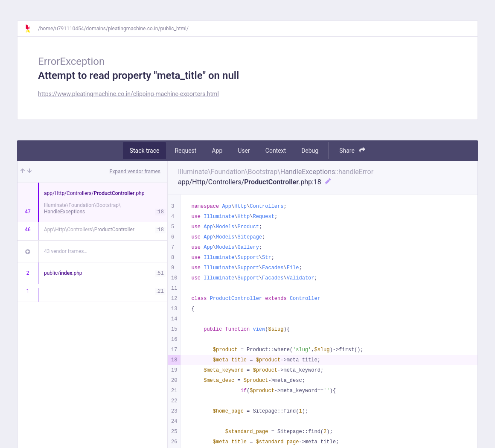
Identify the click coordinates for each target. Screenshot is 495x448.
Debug (310, 151)
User (244, 151)
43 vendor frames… (66, 251)
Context (276, 151)
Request (185, 151)
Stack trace (145, 151)
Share (352, 150)
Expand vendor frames (135, 172)
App (217, 151)
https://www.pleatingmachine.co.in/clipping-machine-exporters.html (128, 94)
